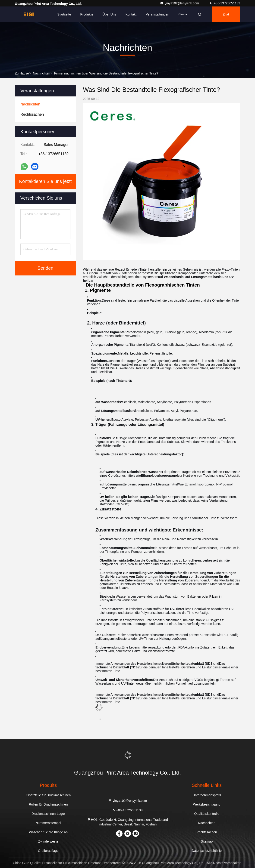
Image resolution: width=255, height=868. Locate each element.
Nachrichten (42, 73)
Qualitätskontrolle (207, 814)
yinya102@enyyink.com (180, 3)
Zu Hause (22, 73)
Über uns (109, 14)
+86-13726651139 (225, 3)
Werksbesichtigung (207, 804)
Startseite (64, 14)
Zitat (226, 14)
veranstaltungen (157, 14)
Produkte (87, 14)
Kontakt (131, 14)
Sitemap (207, 841)
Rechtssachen (207, 832)
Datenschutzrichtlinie (207, 851)
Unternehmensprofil (207, 795)
